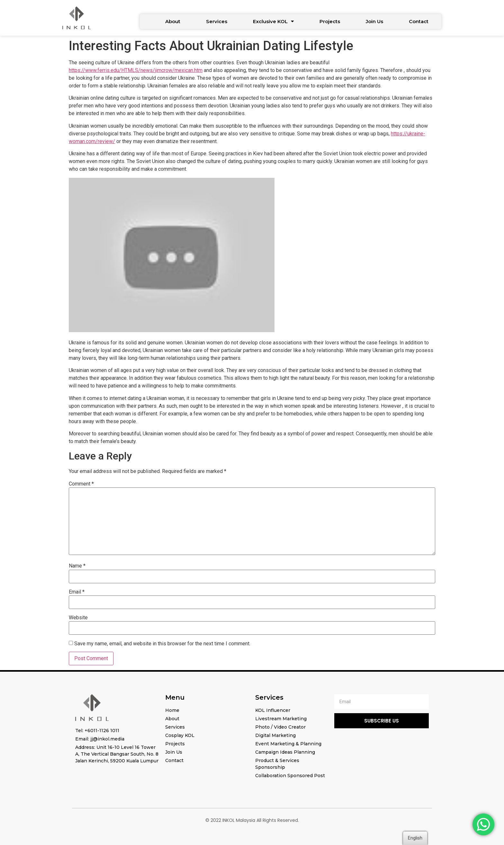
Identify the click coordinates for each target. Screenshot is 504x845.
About (173, 21)
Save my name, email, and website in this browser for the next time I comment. (162, 644)
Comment (81, 484)
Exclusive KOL (273, 21)
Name (77, 566)
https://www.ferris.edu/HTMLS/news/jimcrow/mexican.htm (136, 70)
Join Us (374, 21)
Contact (419, 21)
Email (77, 592)
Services (217, 21)
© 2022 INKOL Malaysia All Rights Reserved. (252, 820)
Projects (330, 21)
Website (78, 618)
